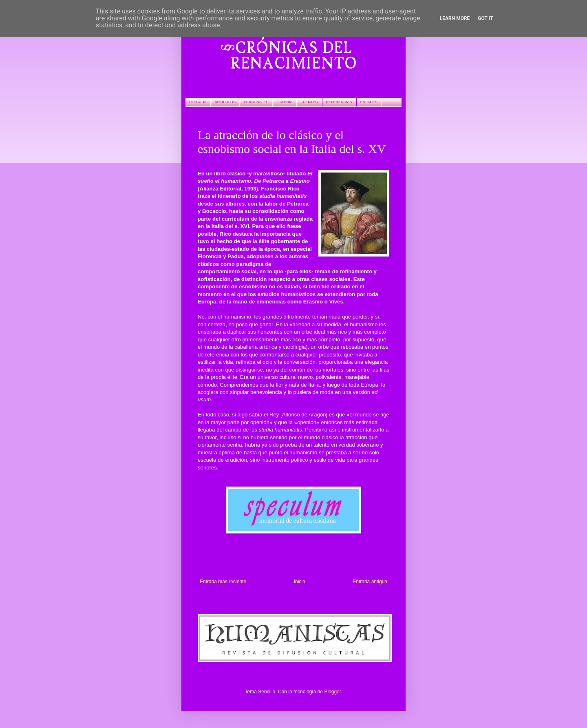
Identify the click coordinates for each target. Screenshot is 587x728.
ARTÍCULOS (225, 102)
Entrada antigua (370, 582)
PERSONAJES (256, 102)
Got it (485, 18)
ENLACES (369, 102)
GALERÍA (285, 102)
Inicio (300, 582)
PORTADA (198, 102)
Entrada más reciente (223, 582)
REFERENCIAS (339, 102)
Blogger (332, 692)
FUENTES (309, 102)
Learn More (455, 18)
